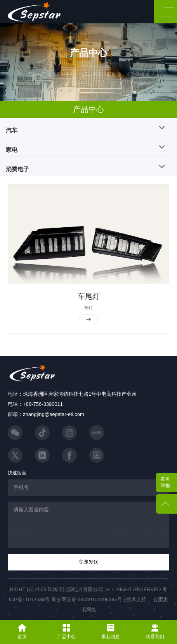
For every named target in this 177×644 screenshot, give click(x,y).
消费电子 (17, 169)
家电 (12, 150)
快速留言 (17, 473)
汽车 (12, 130)
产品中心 (88, 109)
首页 (22, 632)
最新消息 (111, 632)
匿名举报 (165, 482)
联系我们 (155, 632)
